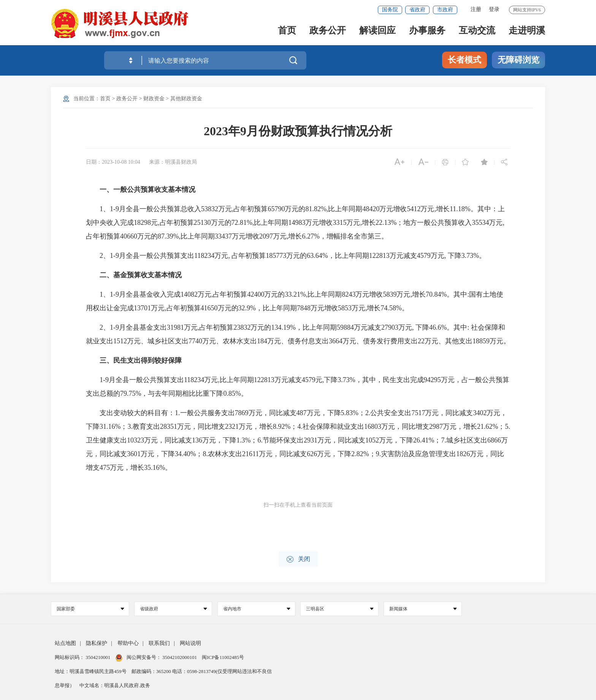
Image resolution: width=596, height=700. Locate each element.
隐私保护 (97, 643)
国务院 (390, 10)
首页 (287, 31)
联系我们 (159, 643)
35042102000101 (180, 657)
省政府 (417, 10)
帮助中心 (128, 643)
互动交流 (477, 31)
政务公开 (328, 31)
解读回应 (377, 31)
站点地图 (65, 643)
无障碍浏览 (518, 60)
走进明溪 (527, 31)
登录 (494, 9)
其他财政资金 (186, 99)
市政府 (445, 10)
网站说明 (190, 643)
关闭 (298, 559)
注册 (476, 9)
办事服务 (427, 31)
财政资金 (154, 99)
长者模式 (464, 60)
